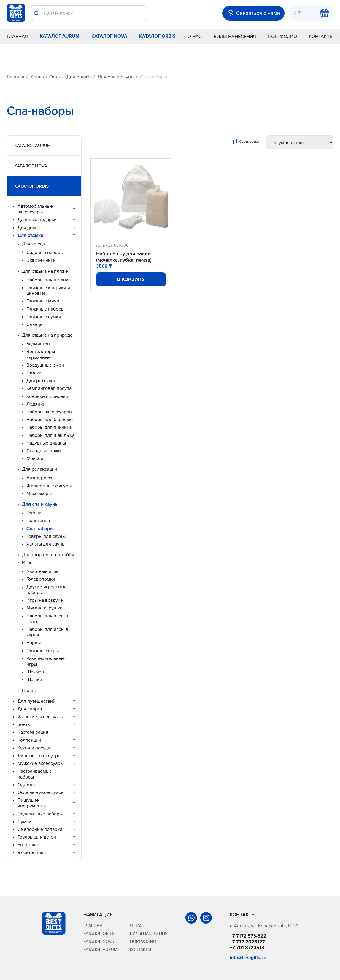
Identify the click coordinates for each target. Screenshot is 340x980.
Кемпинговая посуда (49, 388)
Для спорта (30, 709)
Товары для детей (37, 837)
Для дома (28, 227)
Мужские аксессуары (40, 763)
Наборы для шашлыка (50, 435)
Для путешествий (36, 701)
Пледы (29, 690)
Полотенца (38, 520)
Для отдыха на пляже (45, 271)
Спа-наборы (154, 77)
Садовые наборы (45, 252)
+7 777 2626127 (247, 942)
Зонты (24, 724)
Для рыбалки (41, 381)
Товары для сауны (46, 536)
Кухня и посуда (34, 748)
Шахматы (36, 672)
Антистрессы (40, 478)
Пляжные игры (43, 651)
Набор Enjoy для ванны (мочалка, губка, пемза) (124, 257)
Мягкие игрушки (45, 608)
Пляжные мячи (43, 301)
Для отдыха (79, 77)
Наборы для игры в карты (47, 632)
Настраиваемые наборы (35, 774)
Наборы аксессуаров (49, 412)
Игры (28, 562)
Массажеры (39, 493)
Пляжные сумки (44, 317)
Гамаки (34, 373)
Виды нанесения (235, 36)
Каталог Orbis (157, 36)
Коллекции (29, 740)
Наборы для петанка (49, 280)
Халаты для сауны (46, 544)
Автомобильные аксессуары (35, 209)
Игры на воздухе (45, 600)
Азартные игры (43, 571)
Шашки (34, 679)
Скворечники (41, 260)
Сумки (24, 821)
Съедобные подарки (40, 829)
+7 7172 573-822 (248, 936)
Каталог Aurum (60, 36)
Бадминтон (38, 344)
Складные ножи (44, 451)
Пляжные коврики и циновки (48, 290)
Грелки (34, 513)
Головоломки (41, 579)
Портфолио (282, 36)
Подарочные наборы (40, 814)
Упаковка (28, 845)
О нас (195, 36)
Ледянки (36, 404)
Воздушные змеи (45, 365)
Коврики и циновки (47, 396)
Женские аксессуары (40, 717)
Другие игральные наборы (47, 590)
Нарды (34, 643)
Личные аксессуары (39, 756)
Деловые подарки (37, 219)
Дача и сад (34, 244)
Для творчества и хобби (48, 555)
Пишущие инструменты (32, 803)
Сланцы (35, 324)
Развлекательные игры (46, 661)
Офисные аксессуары (41, 792)
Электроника (32, 852)
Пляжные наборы (45, 309)
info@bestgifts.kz (248, 958)
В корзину (131, 279)
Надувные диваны (46, 443)
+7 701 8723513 (247, 947)
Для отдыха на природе (47, 335)
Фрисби (35, 458)
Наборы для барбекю (50, 419)
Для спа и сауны (116, 77)
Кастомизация (33, 732)
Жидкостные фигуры (49, 486)
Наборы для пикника (49, 427)
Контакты (321, 36)
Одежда (26, 785)
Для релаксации (40, 469)
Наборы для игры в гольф (47, 619)
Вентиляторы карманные (41, 354)
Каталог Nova (109, 36)
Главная (17, 36)
